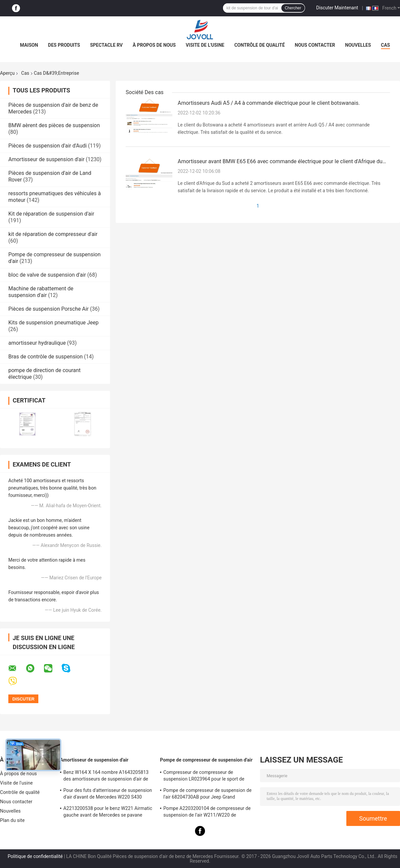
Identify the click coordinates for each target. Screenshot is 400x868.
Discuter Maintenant (337, 8)
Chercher (293, 8)
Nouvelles (358, 45)
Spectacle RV (106, 45)
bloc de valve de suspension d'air (47, 275)
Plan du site (12, 820)
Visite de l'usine (205, 45)
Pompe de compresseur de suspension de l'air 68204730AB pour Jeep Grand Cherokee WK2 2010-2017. (207, 795)
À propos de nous (154, 45)
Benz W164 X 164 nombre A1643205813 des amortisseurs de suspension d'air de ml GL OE (106, 777)
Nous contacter (315, 45)
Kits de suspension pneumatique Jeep (53, 323)
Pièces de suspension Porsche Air (48, 309)
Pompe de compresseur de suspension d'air (206, 760)
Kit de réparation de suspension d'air (51, 214)
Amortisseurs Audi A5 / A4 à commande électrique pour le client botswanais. (269, 103)
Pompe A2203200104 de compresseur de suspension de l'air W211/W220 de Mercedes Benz (207, 813)
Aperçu (7, 73)
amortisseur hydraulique (37, 343)
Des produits (64, 45)
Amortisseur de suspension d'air (46, 159)
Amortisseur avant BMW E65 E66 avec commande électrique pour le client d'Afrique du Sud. (280, 162)
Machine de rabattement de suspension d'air (41, 292)
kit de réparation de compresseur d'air (53, 234)
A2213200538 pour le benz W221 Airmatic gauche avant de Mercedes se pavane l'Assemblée (108, 813)
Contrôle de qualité (259, 45)
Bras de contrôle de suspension (45, 357)
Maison (29, 45)
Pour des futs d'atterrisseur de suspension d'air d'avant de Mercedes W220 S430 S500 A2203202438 (108, 795)
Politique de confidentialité (35, 856)
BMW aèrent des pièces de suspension (54, 125)
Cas (385, 45)
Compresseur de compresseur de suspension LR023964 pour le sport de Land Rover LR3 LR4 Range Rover (204, 777)
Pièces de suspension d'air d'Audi (47, 146)
